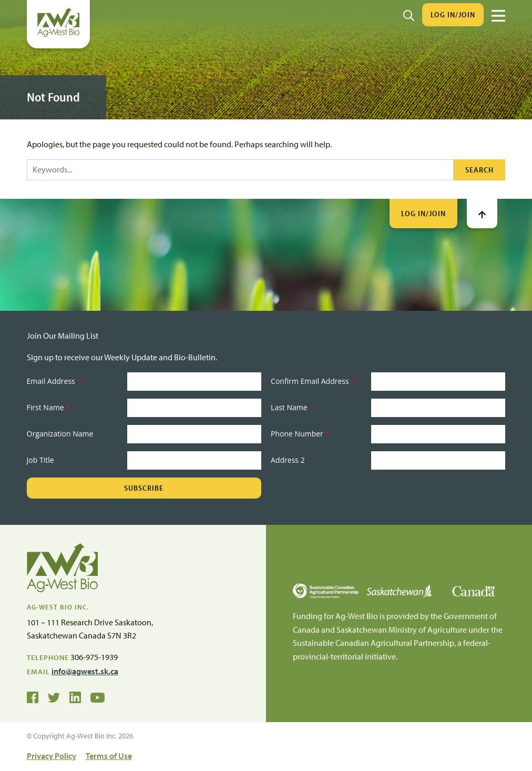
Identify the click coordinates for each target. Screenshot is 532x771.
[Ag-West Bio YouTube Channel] (98, 697)
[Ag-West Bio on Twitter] (54, 697)
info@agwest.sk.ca (85, 671)
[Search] (409, 15)
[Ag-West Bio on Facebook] (33, 697)
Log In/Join (453, 14)
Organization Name (60, 434)
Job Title (40, 460)
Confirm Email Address (313, 381)
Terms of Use (109, 756)
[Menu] (498, 16)
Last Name (292, 407)
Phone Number (300, 434)
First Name (49, 407)
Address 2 (288, 460)
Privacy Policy (52, 756)
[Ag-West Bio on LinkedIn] (75, 697)
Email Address (54, 381)
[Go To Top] (482, 214)
